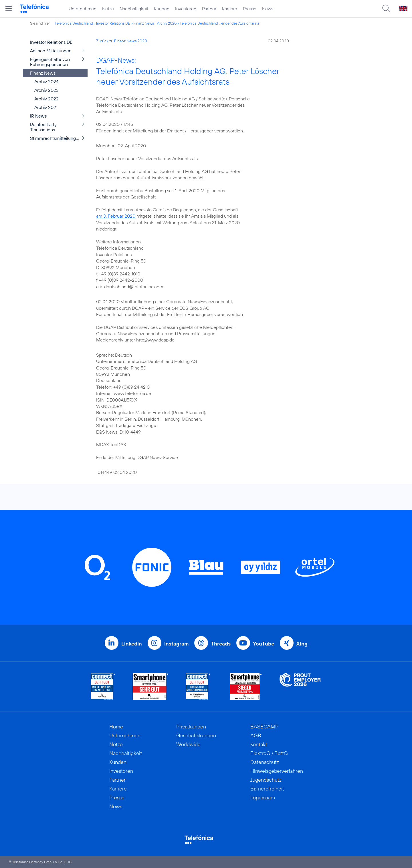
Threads (221, 644)
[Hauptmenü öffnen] (9, 9)
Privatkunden (191, 727)
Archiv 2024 (46, 82)
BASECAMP (264, 727)
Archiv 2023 (46, 90)
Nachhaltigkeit (134, 9)
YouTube (264, 644)
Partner (209, 9)
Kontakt (259, 744)
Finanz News (144, 23)
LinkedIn (132, 644)
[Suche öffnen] (386, 9)
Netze (108, 9)
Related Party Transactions (43, 127)
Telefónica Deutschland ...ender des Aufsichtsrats (219, 23)
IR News (38, 116)
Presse (250, 9)
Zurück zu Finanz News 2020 (122, 41)
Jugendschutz (266, 780)
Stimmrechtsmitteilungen (56, 138)
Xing (302, 644)
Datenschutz (265, 762)
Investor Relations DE (113, 23)
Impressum (263, 798)
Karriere (230, 9)
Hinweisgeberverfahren (277, 771)
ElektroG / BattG (269, 753)
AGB (256, 735)
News (268, 9)
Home (116, 727)
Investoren (186, 9)
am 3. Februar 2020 (116, 216)
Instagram (176, 644)
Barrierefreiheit (267, 789)
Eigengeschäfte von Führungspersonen (50, 62)
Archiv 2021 (46, 107)
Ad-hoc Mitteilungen (51, 51)
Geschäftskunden (196, 735)
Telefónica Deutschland (74, 23)
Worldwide (188, 744)
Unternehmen (83, 9)
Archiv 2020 (167, 23)
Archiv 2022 (46, 99)
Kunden (162, 9)
